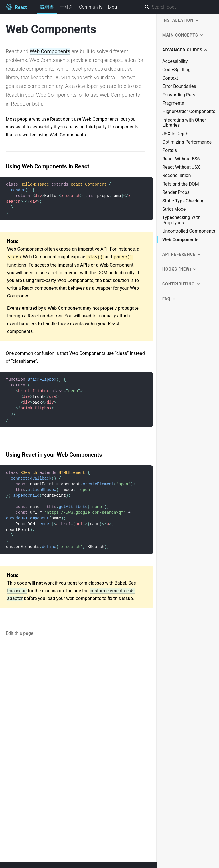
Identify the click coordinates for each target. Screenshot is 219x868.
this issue (17, 591)
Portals (170, 150)
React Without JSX (181, 167)
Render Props (176, 192)
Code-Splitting (177, 70)
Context (170, 78)
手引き (66, 7)
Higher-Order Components (189, 112)
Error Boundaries (179, 86)
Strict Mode (174, 209)
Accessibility (175, 61)
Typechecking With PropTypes (181, 220)
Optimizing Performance (187, 142)
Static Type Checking (183, 201)
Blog (112, 7)
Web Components (50, 51)
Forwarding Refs (179, 95)
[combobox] (176, 7)
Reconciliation (177, 176)
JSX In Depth (175, 134)
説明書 (47, 9)
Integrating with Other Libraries (184, 123)
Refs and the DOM (181, 184)
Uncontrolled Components (189, 231)
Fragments (173, 103)
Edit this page (19, 633)
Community (91, 7)
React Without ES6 (181, 159)
